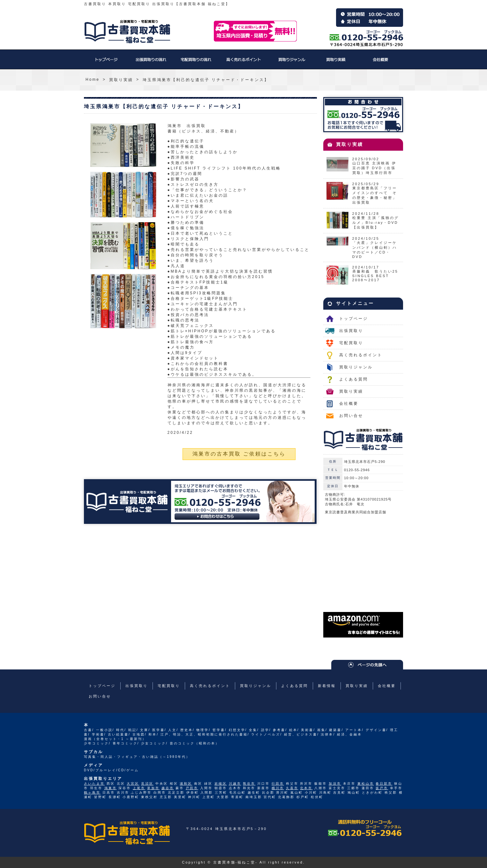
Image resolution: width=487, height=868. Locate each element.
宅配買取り (196, 63)
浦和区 (186, 784)
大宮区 (133, 784)
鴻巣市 (111, 788)
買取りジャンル (291, 63)
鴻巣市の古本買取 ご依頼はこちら (239, 454)
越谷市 (168, 788)
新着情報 (327, 686)
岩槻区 (221, 784)
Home (93, 79)
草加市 (153, 788)
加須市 (335, 784)
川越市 (235, 784)
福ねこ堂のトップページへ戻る (127, 32)
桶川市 (278, 788)
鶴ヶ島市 (92, 793)
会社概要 (381, 63)
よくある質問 (354, 379)
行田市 (278, 784)
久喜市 (292, 788)
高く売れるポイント (243, 63)
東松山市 (366, 784)
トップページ (106, 63)
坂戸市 (382, 788)
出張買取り (151, 63)
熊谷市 (249, 784)
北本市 (306, 788)
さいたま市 (94, 784)
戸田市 (192, 788)
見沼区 (147, 784)
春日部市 (384, 784)
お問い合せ (351, 416)
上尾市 (139, 788)
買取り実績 (336, 63)
